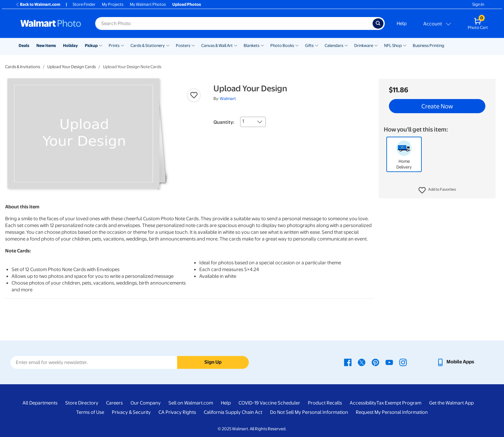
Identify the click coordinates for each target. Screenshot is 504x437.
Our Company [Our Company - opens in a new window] (146, 403)
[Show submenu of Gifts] (317, 45)
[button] (437, 190)
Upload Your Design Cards (72, 67)
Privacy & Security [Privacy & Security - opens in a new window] (131, 412)
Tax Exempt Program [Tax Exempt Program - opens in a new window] (399, 403)
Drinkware (364, 46)
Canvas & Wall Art (217, 46)
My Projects (113, 4)
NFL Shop (393, 46)
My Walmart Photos (148, 4)
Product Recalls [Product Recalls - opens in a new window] (325, 403)
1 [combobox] (243, 121)
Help (402, 23)
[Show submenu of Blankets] (262, 45)
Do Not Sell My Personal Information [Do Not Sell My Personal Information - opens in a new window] (309, 412)
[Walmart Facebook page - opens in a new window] (348, 362)
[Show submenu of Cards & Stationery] (168, 45)
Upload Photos (187, 4)
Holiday (70, 46)
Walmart (228, 99)
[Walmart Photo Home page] (51, 23)
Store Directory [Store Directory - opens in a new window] (82, 403)
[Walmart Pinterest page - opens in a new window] (375, 362)
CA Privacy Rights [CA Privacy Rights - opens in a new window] (177, 412)
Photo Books (282, 46)
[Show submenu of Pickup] (101, 45)
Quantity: (224, 122)
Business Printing (428, 46)
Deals (24, 46)
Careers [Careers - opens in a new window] (114, 403)
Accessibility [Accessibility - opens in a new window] (363, 403)
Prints (114, 46)
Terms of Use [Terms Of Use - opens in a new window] (90, 412)
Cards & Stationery (148, 46)
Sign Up (213, 362)
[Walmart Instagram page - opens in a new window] (403, 362)
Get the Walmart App (451, 403)
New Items (46, 46)
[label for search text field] (234, 23)
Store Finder (84, 4)
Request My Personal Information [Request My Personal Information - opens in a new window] (392, 412)
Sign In (478, 4)
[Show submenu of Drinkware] (376, 45)
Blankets (252, 46)
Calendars (334, 46)
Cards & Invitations (23, 67)
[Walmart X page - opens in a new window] (362, 362)
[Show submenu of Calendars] (346, 45)
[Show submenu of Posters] (193, 45)
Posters (183, 46)
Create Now (437, 106)
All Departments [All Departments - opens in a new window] (40, 403)
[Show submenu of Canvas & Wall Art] (236, 45)
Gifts (309, 46)
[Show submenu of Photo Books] (297, 45)
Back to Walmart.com (38, 4)
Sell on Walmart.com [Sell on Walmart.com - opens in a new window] (191, 403)
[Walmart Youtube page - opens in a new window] (389, 362)
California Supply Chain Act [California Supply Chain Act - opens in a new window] (233, 412)
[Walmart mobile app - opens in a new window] (455, 362)
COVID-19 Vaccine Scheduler (269, 403)
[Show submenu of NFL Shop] (405, 45)
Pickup (91, 46)
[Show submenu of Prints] (122, 45)
